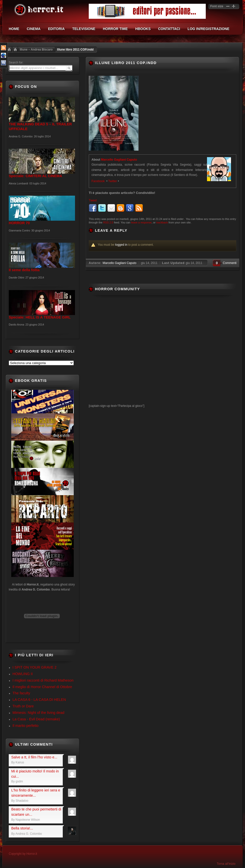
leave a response (141, 222)
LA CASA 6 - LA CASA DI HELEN (39, 700)
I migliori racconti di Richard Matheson (43, 680)
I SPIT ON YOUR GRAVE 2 (34, 667)
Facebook (98, 181)
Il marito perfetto (25, 726)
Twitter (113, 181)
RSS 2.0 (108, 222)
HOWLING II (23, 674)
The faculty (21, 693)
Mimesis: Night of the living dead (38, 713)
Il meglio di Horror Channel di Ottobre (42, 687)
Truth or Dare (23, 706)
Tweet (93, 200)
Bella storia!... (22, 828)
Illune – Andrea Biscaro (36, 50)
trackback (162, 222)
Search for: (16, 63)
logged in (121, 245)
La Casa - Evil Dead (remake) (36, 719)
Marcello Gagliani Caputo (119, 160)
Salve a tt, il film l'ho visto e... (34, 757)
